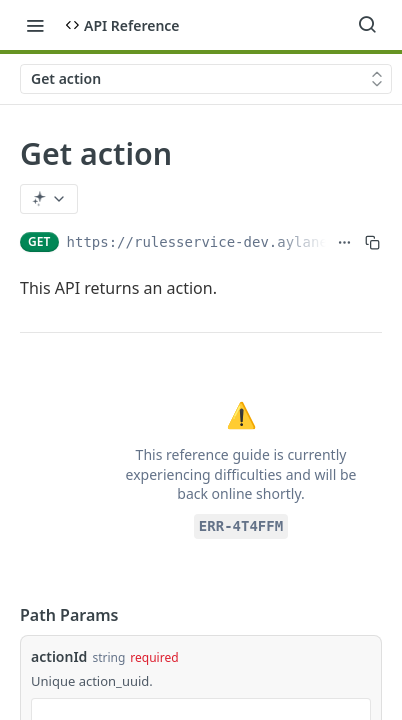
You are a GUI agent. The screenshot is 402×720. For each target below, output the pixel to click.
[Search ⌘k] (367, 25)
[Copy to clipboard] (372, 242)
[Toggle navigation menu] (35, 25)
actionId (59, 656)
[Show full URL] (344, 242)
